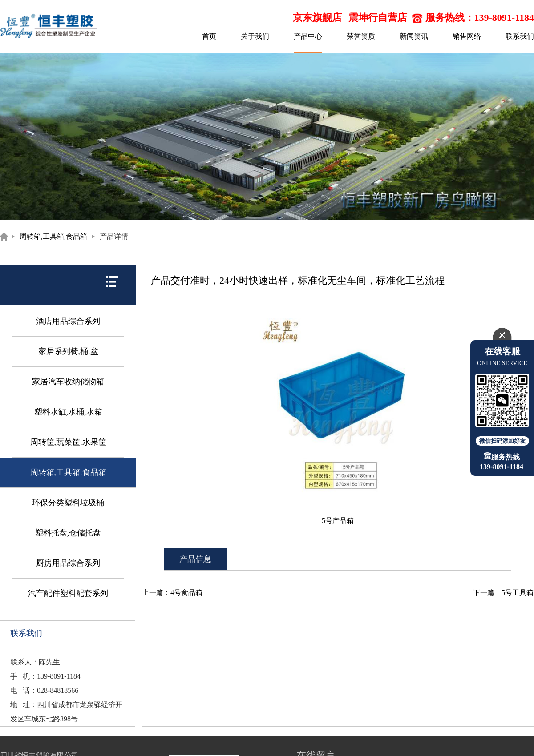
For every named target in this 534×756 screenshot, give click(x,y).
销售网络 (467, 36)
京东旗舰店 (317, 18)
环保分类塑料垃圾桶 (68, 503)
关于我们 (255, 36)
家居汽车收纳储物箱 (68, 382)
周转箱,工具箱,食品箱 (53, 236)
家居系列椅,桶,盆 (68, 351)
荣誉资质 (361, 36)
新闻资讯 (414, 36)
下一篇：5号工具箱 (503, 593)
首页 (209, 36)
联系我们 (520, 36)
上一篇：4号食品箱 (172, 593)
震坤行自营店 (378, 18)
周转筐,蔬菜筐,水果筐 (68, 442)
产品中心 (308, 36)
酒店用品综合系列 (68, 321)
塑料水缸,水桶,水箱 (68, 412)
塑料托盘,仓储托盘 (68, 533)
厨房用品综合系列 (68, 563)
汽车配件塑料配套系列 (68, 593)
